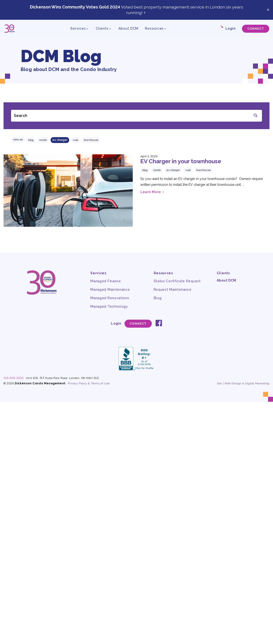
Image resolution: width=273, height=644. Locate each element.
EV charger (60, 140)
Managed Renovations (110, 298)
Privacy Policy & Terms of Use (89, 383)
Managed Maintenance (110, 290)
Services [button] (78, 28)
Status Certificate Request (177, 281)
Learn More (153, 192)
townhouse (91, 140)
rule (76, 140)
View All (18, 139)
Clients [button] (102, 28)
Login (231, 28)
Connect (256, 29)
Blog (31, 140)
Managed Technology (109, 306)
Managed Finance (106, 281)
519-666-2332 (14, 378)
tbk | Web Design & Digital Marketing (243, 383)
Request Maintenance (173, 290)
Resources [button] (154, 28)
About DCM (128, 28)
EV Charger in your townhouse (181, 161)
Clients (223, 273)
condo (43, 140)
